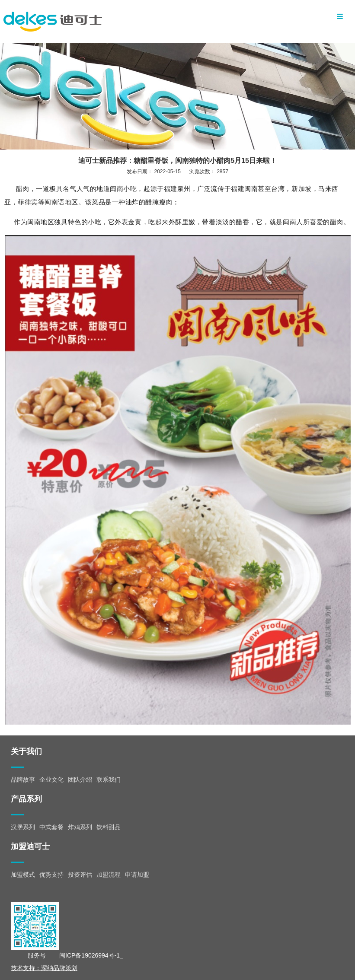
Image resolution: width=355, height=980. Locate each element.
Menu (340, 16)
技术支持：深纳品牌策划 (44, 968)
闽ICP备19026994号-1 (90, 955)
